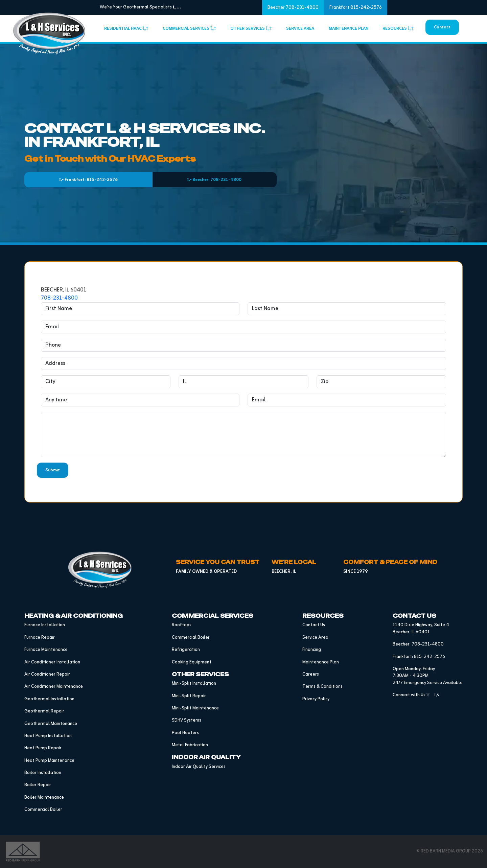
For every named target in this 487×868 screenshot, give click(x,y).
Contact (442, 27)
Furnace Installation (45, 625)
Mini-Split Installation (194, 684)
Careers (311, 674)
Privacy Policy (316, 699)
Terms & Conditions (322, 687)
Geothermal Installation (49, 699)
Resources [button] (398, 29)
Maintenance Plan (349, 29)
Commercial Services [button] (189, 29)
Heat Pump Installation (48, 736)
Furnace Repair (40, 638)
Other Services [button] (251, 29)
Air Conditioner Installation (52, 662)
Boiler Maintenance (44, 797)
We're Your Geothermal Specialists (140, 7)
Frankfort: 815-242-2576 (89, 180)
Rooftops (182, 625)
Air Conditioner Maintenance (54, 687)
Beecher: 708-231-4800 (214, 180)
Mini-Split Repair (189, 696)
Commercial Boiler (43, 810)
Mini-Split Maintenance (195, 708)
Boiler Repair (38, 785)
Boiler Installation (43, 773)
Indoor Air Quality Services (199, 767)
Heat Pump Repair (43, 748)
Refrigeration (186, 650)
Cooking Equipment (192, 662)
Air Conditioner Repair (47, 674)
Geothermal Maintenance (51, 724)
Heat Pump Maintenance (49, 761)
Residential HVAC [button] (126, 29)
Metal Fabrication (190, 745)
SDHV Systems (187, 720)
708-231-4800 (59, 298)
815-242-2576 (430, 657)
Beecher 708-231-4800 (293, 8)
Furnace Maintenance (46, 650)
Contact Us (314, 625)
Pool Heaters (185, 733)
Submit (53, 470)
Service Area (300, 29)
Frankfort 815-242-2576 (356, 8)
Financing (312, 650)
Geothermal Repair (44, 711)
